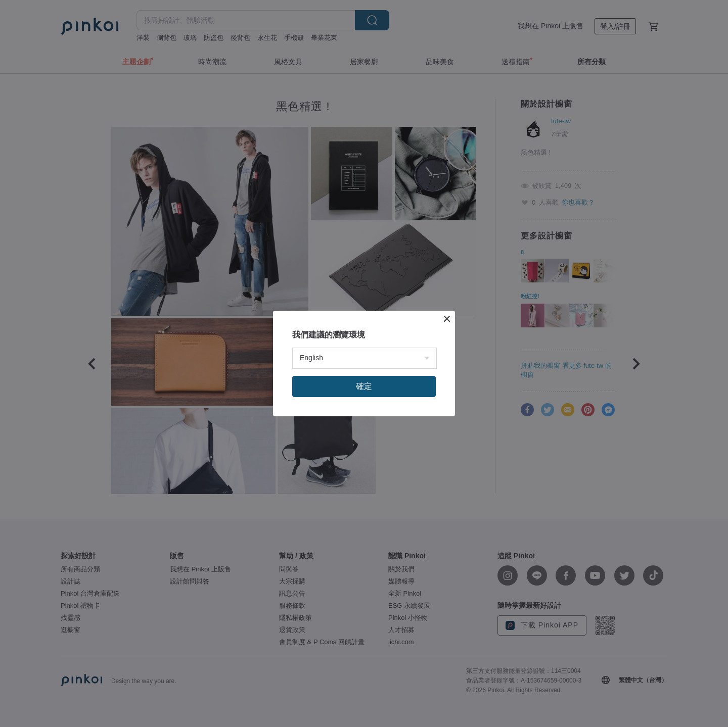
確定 (364, 386)
